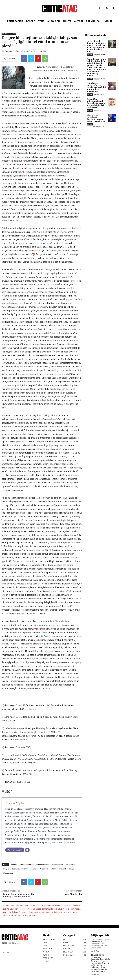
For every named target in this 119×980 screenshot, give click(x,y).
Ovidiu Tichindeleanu (95, 127)
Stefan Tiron (99, 95)
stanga (72, 869)
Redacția (97, 110)
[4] (77, 281)
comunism (71, 864)
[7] (37, 629)
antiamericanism (42, 864)
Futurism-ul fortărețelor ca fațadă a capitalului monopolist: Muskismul (96, 87)
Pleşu (53, 869)
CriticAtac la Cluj (73, 894)
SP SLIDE (62, 869)
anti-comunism (26, 864)
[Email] (27, 850)
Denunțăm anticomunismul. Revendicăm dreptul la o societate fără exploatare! (96, 103)
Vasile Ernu (95, 951)
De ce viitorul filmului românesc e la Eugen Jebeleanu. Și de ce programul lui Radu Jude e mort (96, 46)
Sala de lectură (9, 34)
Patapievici (44, 869)
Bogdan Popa (99, 55)
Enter (90, 55)
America (14, 864)
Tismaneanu (8, 873)
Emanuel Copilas (12, 51)
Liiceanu (33, 869)
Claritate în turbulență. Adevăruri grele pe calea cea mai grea (96, 118)
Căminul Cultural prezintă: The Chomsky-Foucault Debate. (18, 895)
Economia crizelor (19, 869)
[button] (113, 9)
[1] (55, 131)
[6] (3, 613)
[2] (24, 172)
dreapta (6, 869)
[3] (34, 254)
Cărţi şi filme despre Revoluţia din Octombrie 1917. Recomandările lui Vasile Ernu (100, 944)
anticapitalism (58, 864)
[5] (71, 483)
